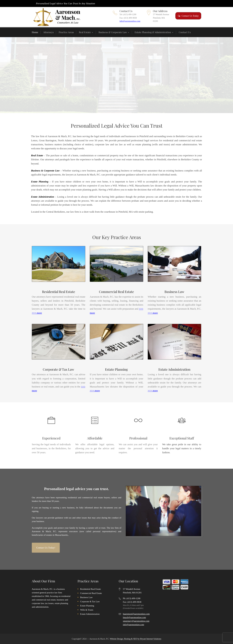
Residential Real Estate (59, 292)
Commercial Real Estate (116, 292)
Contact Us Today (188, 16)
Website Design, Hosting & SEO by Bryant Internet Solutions (136, 639)
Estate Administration (174, 369)
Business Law (174, 292)
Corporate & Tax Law (58, 369)
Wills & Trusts (87, 610)
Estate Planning (116, 369)
